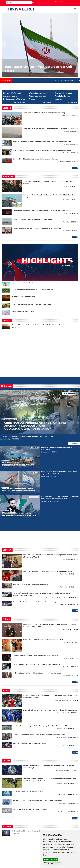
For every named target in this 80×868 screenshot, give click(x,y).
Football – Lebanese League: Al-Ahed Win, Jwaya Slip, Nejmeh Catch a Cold (40, 726)
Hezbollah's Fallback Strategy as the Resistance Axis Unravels (14, 96)
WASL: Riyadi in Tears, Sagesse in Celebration (29, 743)
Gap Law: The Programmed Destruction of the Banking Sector (48, 571)
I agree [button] (47, 859)
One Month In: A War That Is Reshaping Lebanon (64, 96)
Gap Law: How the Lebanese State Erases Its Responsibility (34, 602)
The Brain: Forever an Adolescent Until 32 (28, 792)
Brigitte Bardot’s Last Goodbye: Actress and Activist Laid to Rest (36, 664)
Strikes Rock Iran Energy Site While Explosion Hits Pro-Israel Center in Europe (41, 211)
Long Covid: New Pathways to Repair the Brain (30, 809)
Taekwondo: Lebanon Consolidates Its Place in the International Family (39, 735)
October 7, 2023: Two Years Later (23, 296)
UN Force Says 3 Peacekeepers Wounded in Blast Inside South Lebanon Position (42, 141)
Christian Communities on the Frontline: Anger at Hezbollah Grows (26, 436)
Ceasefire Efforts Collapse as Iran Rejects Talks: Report (33, 219)
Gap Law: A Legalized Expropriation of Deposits (30, 584)
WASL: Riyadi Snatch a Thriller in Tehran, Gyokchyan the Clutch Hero (50, 710)
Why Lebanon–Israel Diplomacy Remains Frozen (38, 96)
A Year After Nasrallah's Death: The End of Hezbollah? (31, 304)
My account (59, 2)
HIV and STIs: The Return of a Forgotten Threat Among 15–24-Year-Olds (39, 800)
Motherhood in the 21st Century (24, 311)
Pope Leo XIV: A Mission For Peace (24, 283)
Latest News (6, 80)
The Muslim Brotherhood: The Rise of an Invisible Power (32, 290)
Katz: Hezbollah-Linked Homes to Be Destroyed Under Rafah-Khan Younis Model (42, 150)
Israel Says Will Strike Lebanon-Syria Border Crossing (44, 113)
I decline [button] (54, 859)
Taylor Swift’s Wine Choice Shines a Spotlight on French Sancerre (37, 673)
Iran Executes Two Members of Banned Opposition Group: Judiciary (38, 228)
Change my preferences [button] (52, 863)
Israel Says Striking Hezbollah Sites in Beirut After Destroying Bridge (50, 128)
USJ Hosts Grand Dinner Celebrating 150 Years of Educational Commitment (39, 831)
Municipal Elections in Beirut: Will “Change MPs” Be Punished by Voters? (38, 325)
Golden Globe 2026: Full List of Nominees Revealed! (43, 640)
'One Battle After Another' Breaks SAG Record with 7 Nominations (37, 655)
